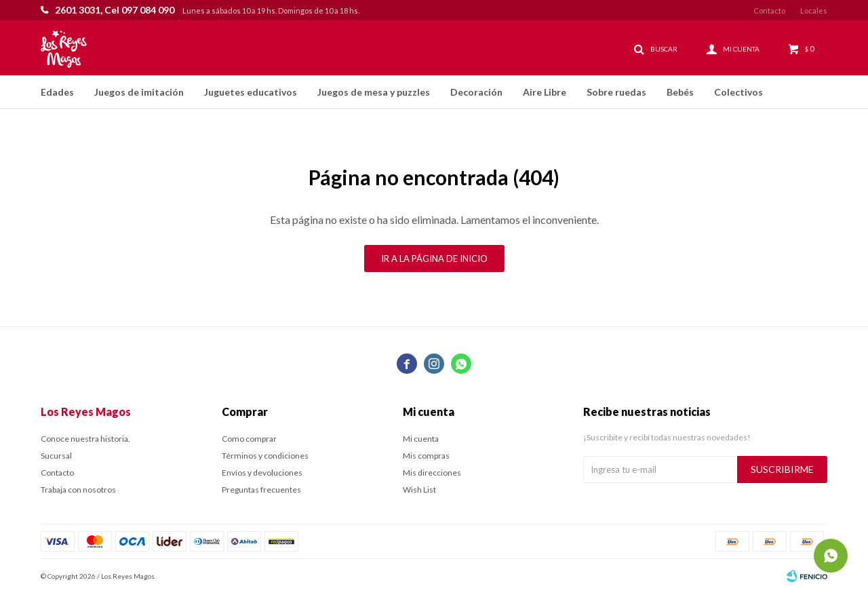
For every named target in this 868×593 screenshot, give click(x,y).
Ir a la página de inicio (434, 259)
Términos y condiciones (265, 456)
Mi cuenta (421, 439)
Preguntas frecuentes (261, 490)
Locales (814, 11)
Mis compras (426, 456)
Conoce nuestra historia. (85, 439)
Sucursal (56, 456)
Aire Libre (545, 92)
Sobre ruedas (616, 92)
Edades (57, 92)
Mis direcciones (432, 473)
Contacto (769, 11)
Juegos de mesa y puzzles (374, 92)
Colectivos (738, 92)
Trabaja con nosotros (78, 490)
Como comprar (249, 439)
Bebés (680, 92)
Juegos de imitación (139, 92)
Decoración (476, 92)
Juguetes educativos (251, 92)
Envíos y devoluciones (262, 473)
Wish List (419, 490)
